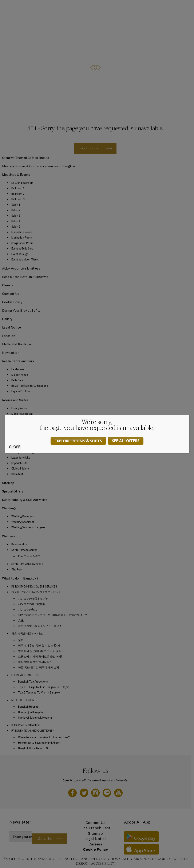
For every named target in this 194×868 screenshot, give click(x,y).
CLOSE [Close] (15, 447)
